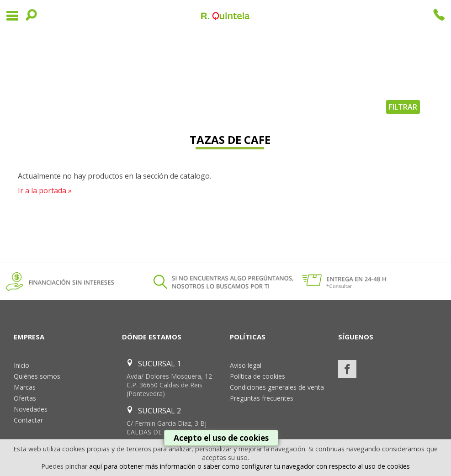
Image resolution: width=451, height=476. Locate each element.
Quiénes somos (37, 376)
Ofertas (25, 398)
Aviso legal (246, 365)
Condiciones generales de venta (277, 387)
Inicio (21, 365)
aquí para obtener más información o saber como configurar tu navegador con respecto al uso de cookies (249, 466)
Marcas (25, 387)
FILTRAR (403, 107)
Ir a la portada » (45, 190)
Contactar (28, 420)
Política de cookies (257, 376)
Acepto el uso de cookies (221, 438)
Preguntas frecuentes (262, 398)
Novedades (31, 409)
